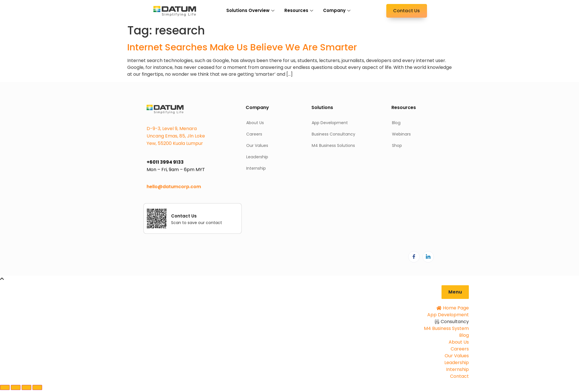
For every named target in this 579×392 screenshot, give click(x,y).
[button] (455, 292)
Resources (299, 10)
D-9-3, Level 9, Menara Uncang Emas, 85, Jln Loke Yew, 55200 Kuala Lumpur (176, 136)
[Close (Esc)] (37, 387)
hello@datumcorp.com (174, 187)
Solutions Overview (251, 10)
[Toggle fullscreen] (16, 387)
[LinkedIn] (428, 257)
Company (337, 10)
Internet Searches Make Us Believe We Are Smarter (242, 47)
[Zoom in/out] (5, 387)
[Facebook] (414, 257)
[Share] (26, 387)
